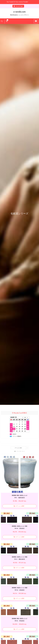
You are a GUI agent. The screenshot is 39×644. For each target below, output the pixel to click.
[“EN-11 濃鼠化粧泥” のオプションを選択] (19, 568)
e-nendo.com (20, 12)
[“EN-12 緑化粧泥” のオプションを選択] (19, 599)
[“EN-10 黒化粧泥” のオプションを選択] (19, 537)
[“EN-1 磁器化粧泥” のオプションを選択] (19, 506)
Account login (18, 6)
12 (18, 451)
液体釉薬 (14, 495)
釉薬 (18, 495)
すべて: (23, 451)
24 (20, 451)
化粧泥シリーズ (23, 495)
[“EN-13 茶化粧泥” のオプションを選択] (19, 629)
